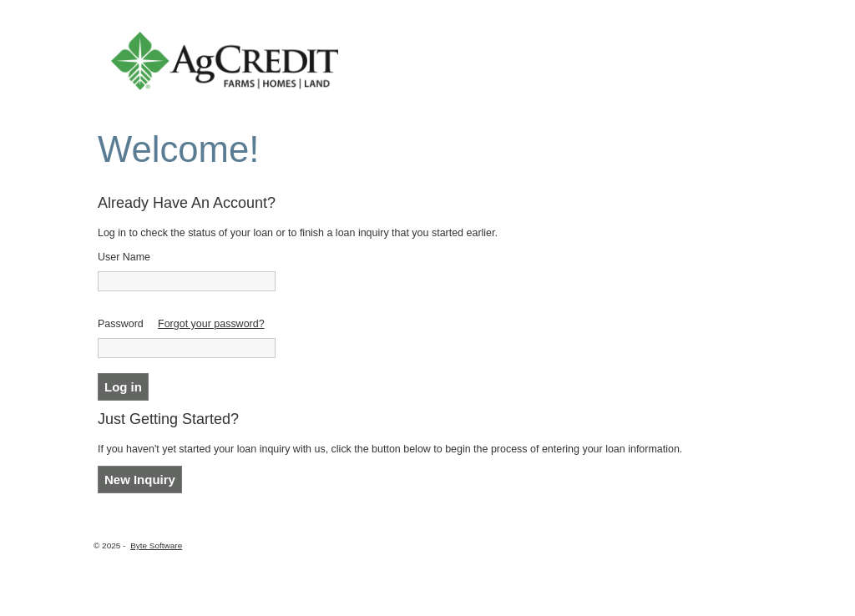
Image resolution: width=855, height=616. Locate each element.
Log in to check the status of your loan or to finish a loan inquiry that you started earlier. (298, 233)
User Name (124, 257)
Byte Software (156, 545)
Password (121, 324)
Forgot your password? (211, 324)
